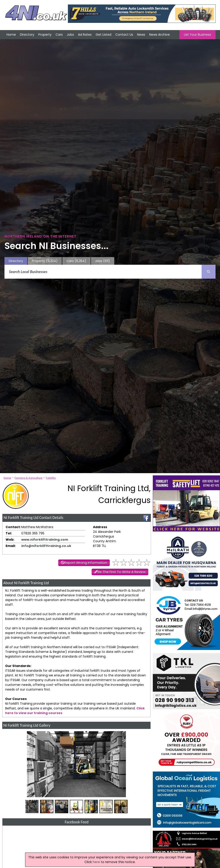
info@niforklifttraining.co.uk (46, 546)
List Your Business (197, 35)
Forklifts (51, 478)
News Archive (160, 35)
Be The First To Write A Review (122, 572)
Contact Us (124, 35)
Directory (27, 35)
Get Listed (104, 35)
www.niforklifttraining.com (45, 540)
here (96, 862)
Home (11, 35)
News (141, 35)
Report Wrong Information (86, 563)
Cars (59, 35)
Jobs (70, 35)
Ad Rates (85, 35)
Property (45, 35)
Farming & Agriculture (28, 478)
